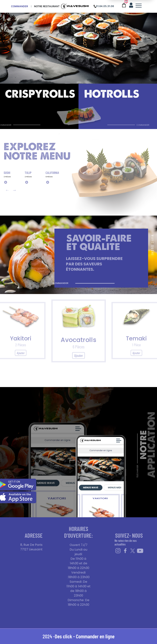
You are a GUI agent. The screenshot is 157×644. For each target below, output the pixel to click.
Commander (19, 6)
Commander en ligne (95, 636)
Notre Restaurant (47, 6)
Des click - (65, 636)
